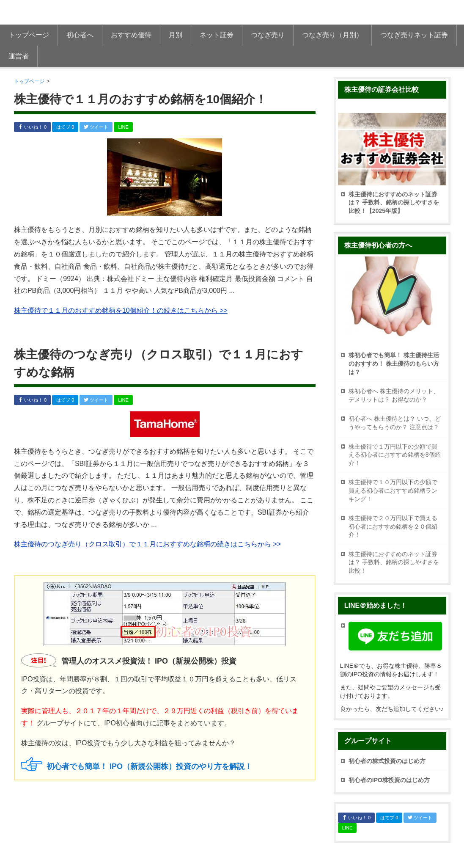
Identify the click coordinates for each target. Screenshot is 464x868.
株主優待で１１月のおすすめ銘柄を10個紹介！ (140, 99)
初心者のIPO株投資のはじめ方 (389, 780)
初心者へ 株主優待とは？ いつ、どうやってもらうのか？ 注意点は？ (395, 423)
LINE (123, 127)
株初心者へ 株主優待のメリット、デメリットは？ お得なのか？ (394, 395)
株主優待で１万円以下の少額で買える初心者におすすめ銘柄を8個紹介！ (395, 455)
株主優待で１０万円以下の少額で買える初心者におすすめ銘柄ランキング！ (393, 490)
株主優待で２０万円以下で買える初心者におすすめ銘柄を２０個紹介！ (393, 526)
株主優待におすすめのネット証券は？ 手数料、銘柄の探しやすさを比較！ (394, 562)
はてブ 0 (65, 127)
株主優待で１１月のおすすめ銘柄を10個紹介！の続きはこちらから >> (121, 310)
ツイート (96, 127)
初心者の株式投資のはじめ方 (387, 761)
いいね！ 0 (32, 127)
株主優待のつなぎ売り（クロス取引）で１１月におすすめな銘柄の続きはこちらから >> (147, 544)
